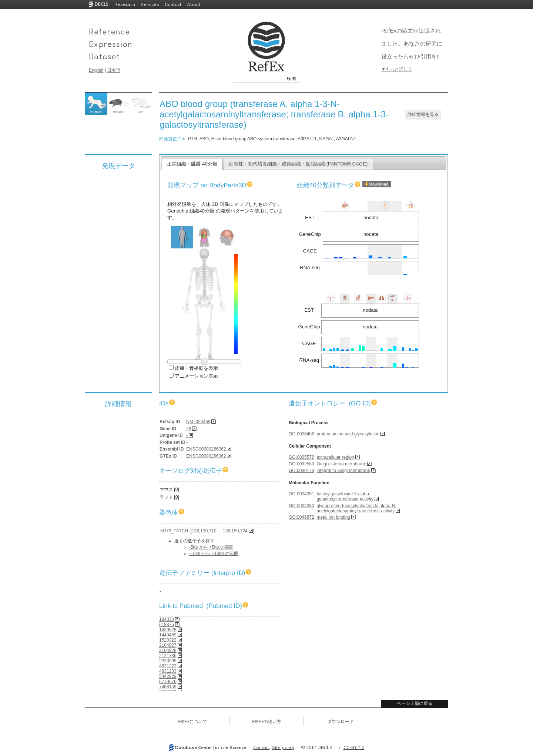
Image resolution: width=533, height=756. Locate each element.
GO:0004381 (301, 494)
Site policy (283, 747)
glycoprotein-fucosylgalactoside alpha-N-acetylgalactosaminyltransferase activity (356, 508)
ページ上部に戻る (415, 703)
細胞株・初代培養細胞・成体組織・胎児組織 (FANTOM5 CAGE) (298, 164)
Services (150, 4)
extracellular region (335, 457)
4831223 (168, 666)
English (96, 70)
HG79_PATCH (174, 531)
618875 (167, 625)
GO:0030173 (301, 471)
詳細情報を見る (423, 114)
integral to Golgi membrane (343, 471)
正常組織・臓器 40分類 (192, 164)
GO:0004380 (301, 506)
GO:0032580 (301, 464)
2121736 (168, 656)
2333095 (168, 661)
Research (125, 4)
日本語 (114, 70)
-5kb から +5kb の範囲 (211, 547)
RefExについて (193, 722)
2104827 (168, 645)
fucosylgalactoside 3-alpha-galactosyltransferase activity (345, 496)
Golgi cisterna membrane (341, 464)
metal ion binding (333, 517)
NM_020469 (198, 422)
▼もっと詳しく (397, 69)
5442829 (168, 676)
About (194, 4)
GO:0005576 (301, 457)
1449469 (168, 635)
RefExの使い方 (267, 722)
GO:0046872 (301, 517)
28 (189, 429)
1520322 (168, 640)
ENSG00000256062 (206, 449)
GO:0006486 (301, 434)
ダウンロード (341, 722)
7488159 (168, 687)
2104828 (168, 650)
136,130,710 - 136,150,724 (220, 531)
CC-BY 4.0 (354, 747)
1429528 (168, 630)
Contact (173, 4)
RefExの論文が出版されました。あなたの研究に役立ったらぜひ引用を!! (412, 44)
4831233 (168, 671)
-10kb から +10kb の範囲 (214, 553)
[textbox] (258, 78)
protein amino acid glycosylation (348, 434)
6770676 (168, 682)
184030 (167, 619)
